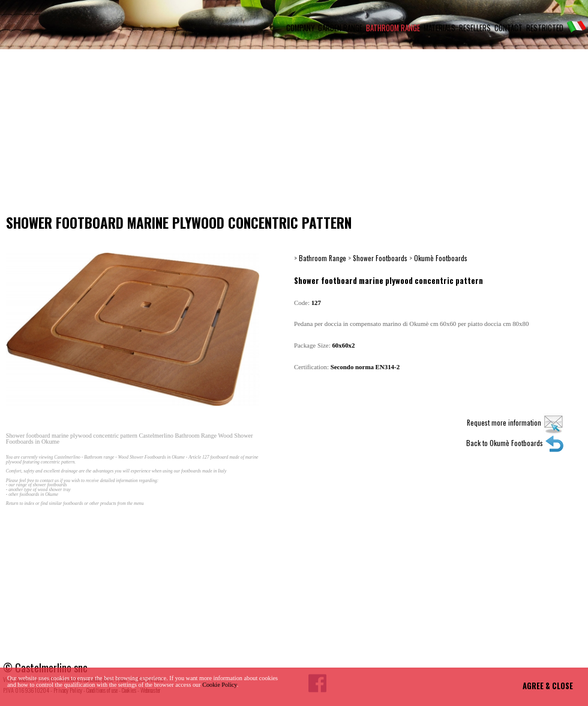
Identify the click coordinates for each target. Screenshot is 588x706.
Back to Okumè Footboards (515, 443)
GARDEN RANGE (340, 28)
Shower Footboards (380, 258)
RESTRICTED (545, 28)
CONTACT (508, 28)
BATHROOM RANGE (393, 28)
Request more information (515, 422)
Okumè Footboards (441, 258)
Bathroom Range (322, 258)
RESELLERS (475, 28)
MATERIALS (439, 28)
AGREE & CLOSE (548, 686)
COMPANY (300, 28)
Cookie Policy (220, 685)
